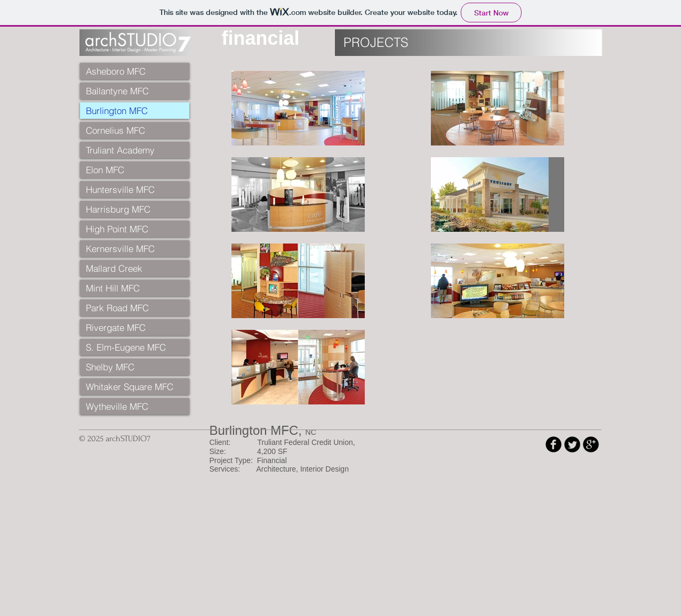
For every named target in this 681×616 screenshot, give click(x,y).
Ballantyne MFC (117, 91)
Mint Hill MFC (113, 288)
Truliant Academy (120, 150)
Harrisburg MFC (118, 209)
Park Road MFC (117, 308)
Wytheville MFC (117, 406)
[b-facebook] (554, 444)
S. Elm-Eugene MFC (126, 347)
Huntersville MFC (120, 189)
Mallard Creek (114, 268)
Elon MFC (105, 170)
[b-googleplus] (591, 444)
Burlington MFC (117, 111)
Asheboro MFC (116, 71)
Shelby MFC (110, 367)
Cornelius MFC (115, 130)
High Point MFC (117, 229)
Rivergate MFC (116, 327)
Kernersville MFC (120, 249)
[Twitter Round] (572, 444)
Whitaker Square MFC (130, 387)
